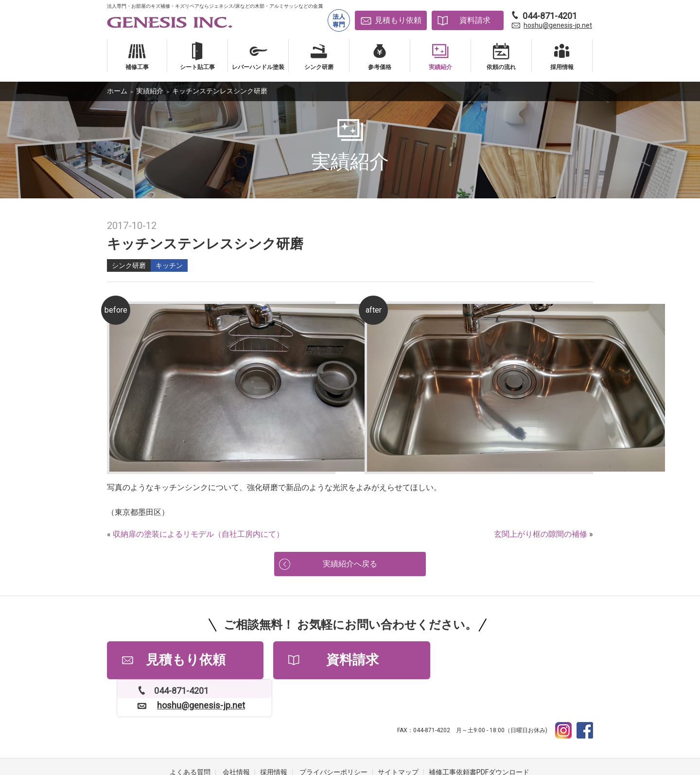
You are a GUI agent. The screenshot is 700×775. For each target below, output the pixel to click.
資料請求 (475, 20)
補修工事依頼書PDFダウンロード (479, 736)
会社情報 (236, 736)
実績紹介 (150, 91)
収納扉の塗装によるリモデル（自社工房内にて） (198, 534)
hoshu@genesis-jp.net (558, 25)
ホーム (117, 91)
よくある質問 (190, 736)
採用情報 (274, 736)
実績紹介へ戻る (350, 564)
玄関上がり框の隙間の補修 (541, 534)
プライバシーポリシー (333, 736)
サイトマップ (398, 736)
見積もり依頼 (398, 20)
